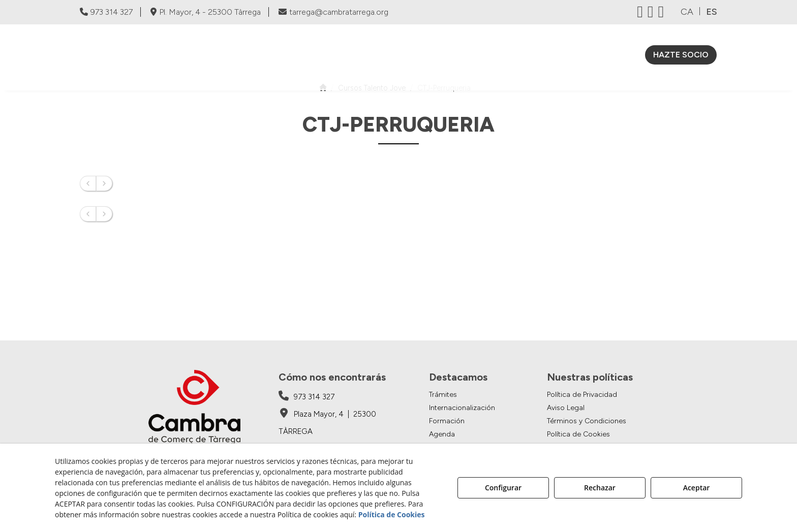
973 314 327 (106, 12)
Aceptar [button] (697, 488)
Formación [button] (447, 421)
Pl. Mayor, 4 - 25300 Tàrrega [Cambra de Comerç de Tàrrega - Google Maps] (206, 12)
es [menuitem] (712, 12)
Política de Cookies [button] (578, 434)
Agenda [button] (442, 434)
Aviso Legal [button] (566, 408)
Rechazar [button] (600, 488)
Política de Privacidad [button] (582, 395)
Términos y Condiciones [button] (587, 421)
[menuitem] (344, 55)
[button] (154, 57)
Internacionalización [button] (462, 408)
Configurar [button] (503, 488)
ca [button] (687, 12)
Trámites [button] (443, 395)
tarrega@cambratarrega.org (333, 12)
